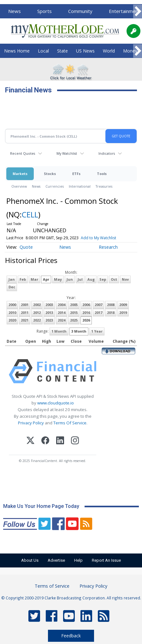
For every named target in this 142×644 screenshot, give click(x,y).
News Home (17, 51)
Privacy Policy (31, 423)
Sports (44, 11)
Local (43, 51)
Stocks (50, 174)
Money (130, 51)
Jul (80, 279)
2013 (49, 313)
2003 (49, 305)
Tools (102, 174)
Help (78, 560)
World (109, 51)
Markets (20, 174)
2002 (37, 305)
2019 (123, 313)
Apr (46, 279)
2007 (98, 305)
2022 (37, 320)
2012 (37, 313)
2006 (86, 305)
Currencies (55, 186)
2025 (74, 320)
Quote (26, 247)
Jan (12, 279)
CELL (30, 214)
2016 (86, 313)
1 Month (59, 331)
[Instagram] (75, 441)
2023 (49, 320)
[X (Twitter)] (30, 441)
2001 (25, 305)
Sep (103, 279)
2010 (12, 313)
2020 (12, 320)
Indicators (107, 153)
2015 (74, 313)
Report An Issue (106, 560)
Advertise (56, 560)
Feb (23, 279)
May (58, 279)
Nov (125, 279)
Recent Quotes (23, 153)
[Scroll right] (138, 12)
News (15, 11)
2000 (12, 305)
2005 (74, 305)
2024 (62, 320)
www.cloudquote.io (56, 403)
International (80, 186)
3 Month (79, 331)
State (62, 51)
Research (108, 247)
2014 (62, 313)
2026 (86, 320)
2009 (123, 305)
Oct (114, 279)
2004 (62, 305)
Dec (12, 287)
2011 (25, 313)
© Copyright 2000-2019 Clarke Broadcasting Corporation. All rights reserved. (71, 598)
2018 (111, 313)
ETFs (76, 174)
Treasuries (104, 186)
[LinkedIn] (60, 441)
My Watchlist (67, 153)
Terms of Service (52, 586)
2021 (25, 320)
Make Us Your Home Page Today (41, 506)
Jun (70, 279)
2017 (98, 313)
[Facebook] (45, 441)
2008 (111, 305)
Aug (91, 279)
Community (80, 11)
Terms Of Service (70, 423)
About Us (30, 560)
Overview (19, 186)
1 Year (97, 331)
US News (85, 51)
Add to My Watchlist (98, 238)
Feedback (71, 636)
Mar (34, 279)
